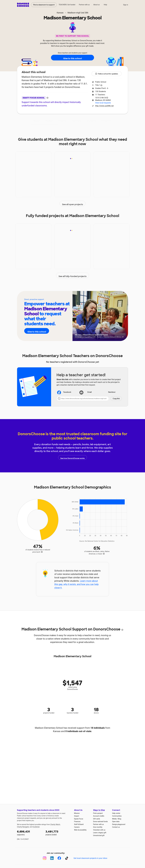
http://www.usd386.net (104, 106)
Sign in (126, 5)
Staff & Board (79, 824)
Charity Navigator (23, 827)
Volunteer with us (99, 830)
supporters (30, 833)
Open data (116, 822)
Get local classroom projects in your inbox (90, 858)
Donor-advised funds (100, 822)
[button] (89, 399)
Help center (116, 813)
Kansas (60, 13)
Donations (106, 121)
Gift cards (97, 819)
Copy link (116, 399)
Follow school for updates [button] (107, 74)
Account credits (99, 816)
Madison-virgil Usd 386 (78, 13)
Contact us (116, 827)
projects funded (58, 833)
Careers (77, 827)
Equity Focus (79, 819)
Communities (117, 816)
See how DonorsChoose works (72, 457)
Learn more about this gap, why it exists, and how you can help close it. (77, 584)
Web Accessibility (80, 830)
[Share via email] (89, 392)
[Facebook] (59, 858)
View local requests (103, 103)
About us (97, 5)
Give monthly (98, 827)
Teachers (76, 121)
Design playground (119, 824)
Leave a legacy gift (100, 833)
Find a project (98, 813)
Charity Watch (55, 824)
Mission (77, 813)
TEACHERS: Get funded (67, 5)
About (37, 121)
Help (105, 5)
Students (91, 121)
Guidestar (36, 827)
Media (114, 819)
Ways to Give (99, 810)
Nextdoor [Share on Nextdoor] (109, 392)
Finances (77, 822)
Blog (120, 819)
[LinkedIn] (52, 858)
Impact (49, 121)
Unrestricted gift (99, 835)
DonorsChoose (23, 5)
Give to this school (72, 58)
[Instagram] (45, 858)
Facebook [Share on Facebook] (64, 392)
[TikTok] (67, 858)
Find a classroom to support (44, 5)
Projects (62, 121)
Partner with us (84, 5)
